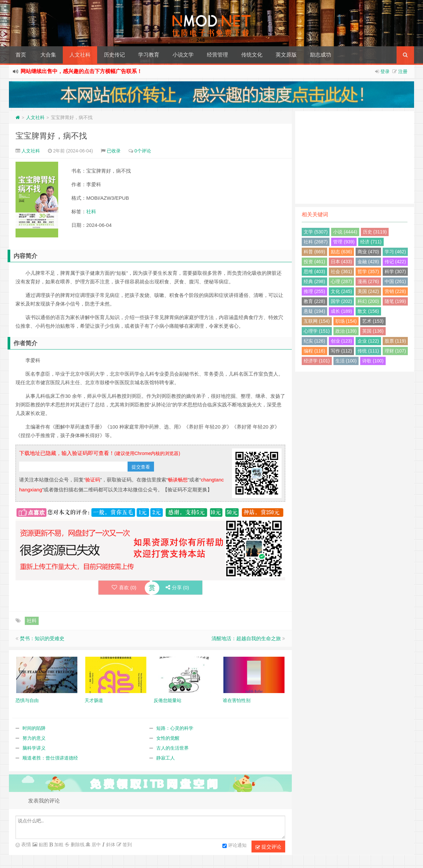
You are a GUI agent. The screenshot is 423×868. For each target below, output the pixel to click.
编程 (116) (314, 351)
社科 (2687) (316, 242)
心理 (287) (342, 281)
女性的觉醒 (168, 738)
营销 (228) (395, 291)
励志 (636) (342, 252)
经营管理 (217, 55)
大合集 (48, 55)
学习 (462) (395, 252)
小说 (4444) (345, 232)
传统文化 (252, 55)
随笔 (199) (395, 301)
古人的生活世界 (173, 748)
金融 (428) (368, 262)
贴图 (43, 845)
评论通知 (234, 846)
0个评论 (143, 151)
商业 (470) (368, 252)
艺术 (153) (373, 321)
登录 (385, 71)
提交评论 (268, 847)
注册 (403, 71)
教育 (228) (314, 301)
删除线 (77, 845)
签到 (127, 845)
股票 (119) (395, 341)
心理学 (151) (317, 331)
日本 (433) (342, 262)
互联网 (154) (317, 321)
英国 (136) (373, 331)
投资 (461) (314, 262)
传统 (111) (368, 351)
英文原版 (286, 55)
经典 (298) (314, 281)
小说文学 (183, 55)
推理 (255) (314, 291)
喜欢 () (124, 587)
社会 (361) (342, 271)
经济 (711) (371, 242)
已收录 (114, 151)
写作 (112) (342, 351)
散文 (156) (368, 311)
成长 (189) (342, 311)
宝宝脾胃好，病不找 (51, 136)
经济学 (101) (317, 361)
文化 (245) (342, 291)
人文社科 (80, 55)
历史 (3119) (375, 232)
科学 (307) (395, 271)
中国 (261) (395, 281)
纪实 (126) (314, 341)
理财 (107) (395, 351)
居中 (96, 845)
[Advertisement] (355, 157)
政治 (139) (346, 331)
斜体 (110, 845)
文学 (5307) (316, 232)
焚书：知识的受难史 (42, 638)
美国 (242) (368, 291)
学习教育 (149, 55)
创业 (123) (342, 341)
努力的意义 (34, 738)
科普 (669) (314, 252)
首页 (21, 55)
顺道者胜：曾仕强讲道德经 (50, 758)
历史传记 (114, 55)
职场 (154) (346, 321)
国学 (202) (342, 301)
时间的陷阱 (34, 728)
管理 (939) (344, 242)
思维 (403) (314, 271)
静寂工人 (166, 758)
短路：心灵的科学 (175, 728)
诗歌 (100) (373, 361)
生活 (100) (346, 361)
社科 (91, 211)
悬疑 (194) (314, 311)
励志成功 (321, 55)
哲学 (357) (368, 271)
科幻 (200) (368, 301)
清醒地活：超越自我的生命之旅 (246, 638)
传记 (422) (395, 262)
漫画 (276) (368, 281)
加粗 (58, 845)
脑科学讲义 (34, 748)
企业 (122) (368, 341)
